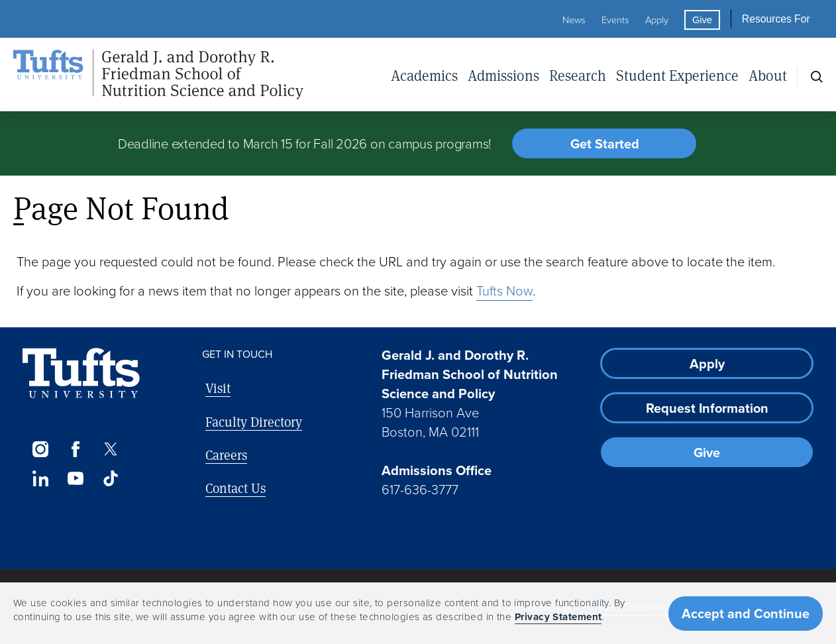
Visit (218, 388)
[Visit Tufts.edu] (81, 373)
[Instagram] (40, 449)
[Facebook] (75, 449)
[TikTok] (111, 478)
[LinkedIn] (40, 478)
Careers (226, 455)
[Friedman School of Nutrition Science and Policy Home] (158, 75)
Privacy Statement (558, 617)
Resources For (776, 19)
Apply (657, 20)
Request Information (707, 408)
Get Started (605, 144)
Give (702, 20)
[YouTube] (75, 478)
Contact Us (235, 488)
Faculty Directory (254, 422)
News (574, 20)
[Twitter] (111, 449)
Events (615, 20)
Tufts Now (504, 291)
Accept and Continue (746, 614)
